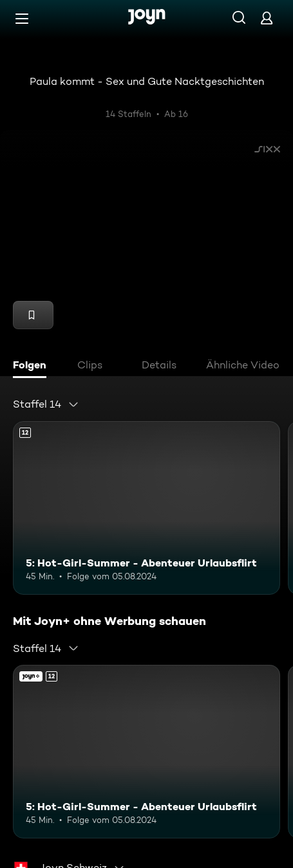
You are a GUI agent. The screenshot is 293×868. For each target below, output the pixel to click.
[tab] (33, 366)
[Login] (267, 18)
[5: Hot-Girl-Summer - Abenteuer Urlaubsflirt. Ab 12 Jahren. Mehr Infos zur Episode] (146, 508)
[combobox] (46, 404)
